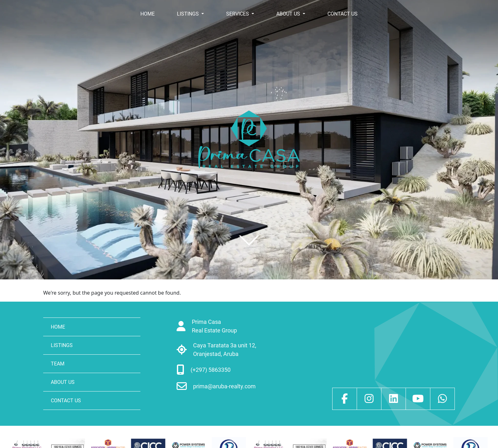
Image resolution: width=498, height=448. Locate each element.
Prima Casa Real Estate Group (214, 326)
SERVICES (238, 14)
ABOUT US (289, 14)
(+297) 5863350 (211, 370)
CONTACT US (343, 14)
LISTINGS (188, 14)
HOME (148, 14)
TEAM (58, 364)
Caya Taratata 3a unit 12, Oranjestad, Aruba (225, 350)
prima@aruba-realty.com (224, 386)
